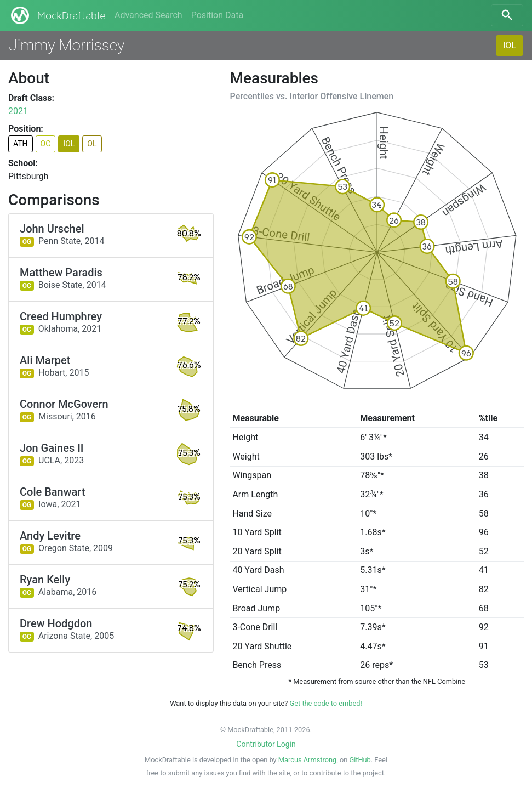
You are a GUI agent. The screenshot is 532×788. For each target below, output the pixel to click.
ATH (21, 144)
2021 (18, 111)
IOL (510, 45)
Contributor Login (266, 744)
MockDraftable (57, 15)
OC (46, 144)
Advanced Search (148, 15)
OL (92, 144)
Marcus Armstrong (307, 760)
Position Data (217, 15)
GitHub (360, 760)
